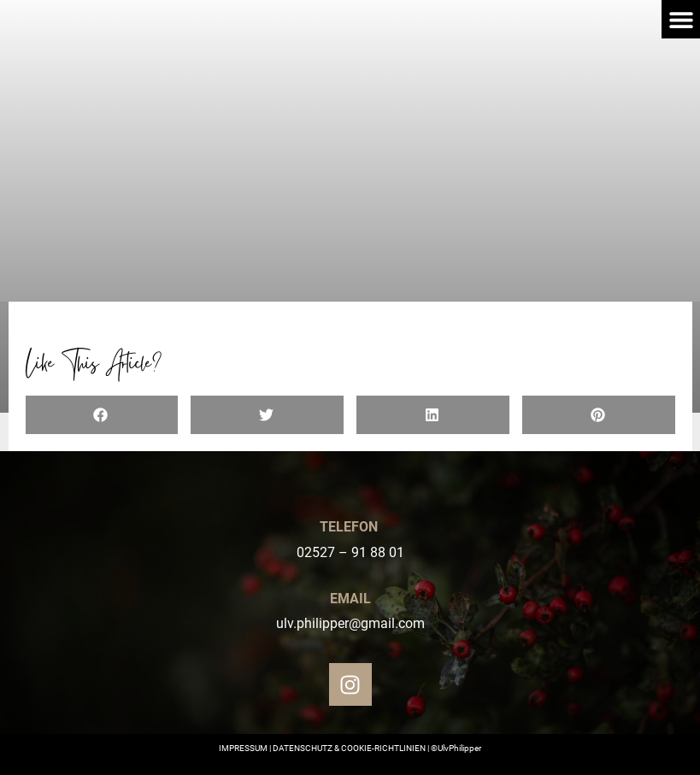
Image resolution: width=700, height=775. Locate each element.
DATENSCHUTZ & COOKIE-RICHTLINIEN (349, 748)
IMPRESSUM (243, 748)
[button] (681, 19)
